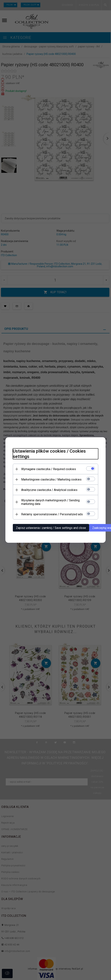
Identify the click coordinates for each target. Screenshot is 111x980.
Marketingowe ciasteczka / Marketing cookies (51, 479)
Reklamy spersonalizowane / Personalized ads (52, 514)
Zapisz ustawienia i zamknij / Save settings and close (51, 528)
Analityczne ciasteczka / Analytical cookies (49, 490)
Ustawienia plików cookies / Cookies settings (49, 454)
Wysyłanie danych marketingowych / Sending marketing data (50, 502)
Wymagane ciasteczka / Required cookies (49, 469)
